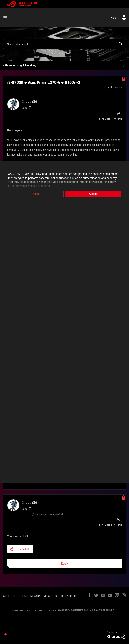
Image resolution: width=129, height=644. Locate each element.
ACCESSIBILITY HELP (62, 596)
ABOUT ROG (11, 596)
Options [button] (123, 65)
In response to (50, 514)
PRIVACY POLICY (47, 610)
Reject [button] (36, 194)
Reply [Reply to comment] (64, 563)
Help (113, 18)
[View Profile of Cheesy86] (29, 102)
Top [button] (6, 634)
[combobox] (64, 44)
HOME (24, 596)
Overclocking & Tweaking (21, 65)
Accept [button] (93, 194)
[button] (12, 549)
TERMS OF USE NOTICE (24, 610)
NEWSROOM (38, 596)
